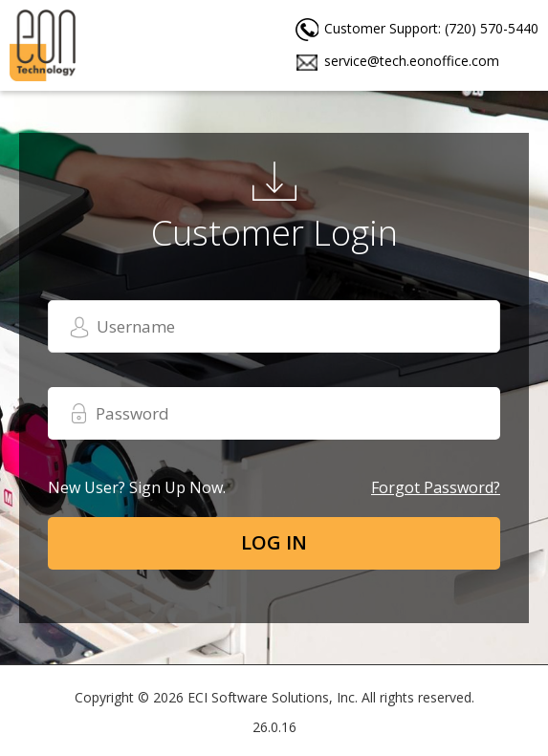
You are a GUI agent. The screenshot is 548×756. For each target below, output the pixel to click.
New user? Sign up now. (137, 487)
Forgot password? (436, 487)
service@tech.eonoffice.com (412, 61)
